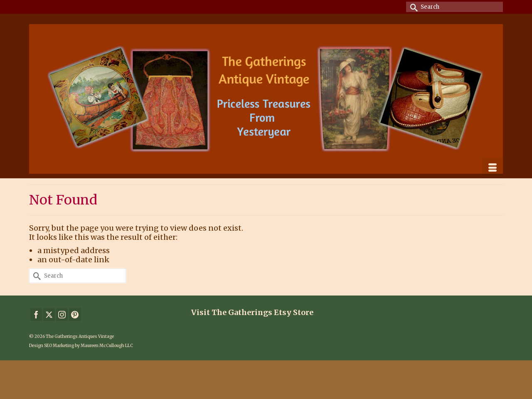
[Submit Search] (412, 7)
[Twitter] (49, 314)
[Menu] (493, 168)
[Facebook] (36, 314)
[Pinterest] (75, 314)
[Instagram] (62, 314)
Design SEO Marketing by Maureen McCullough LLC (81, 346)
